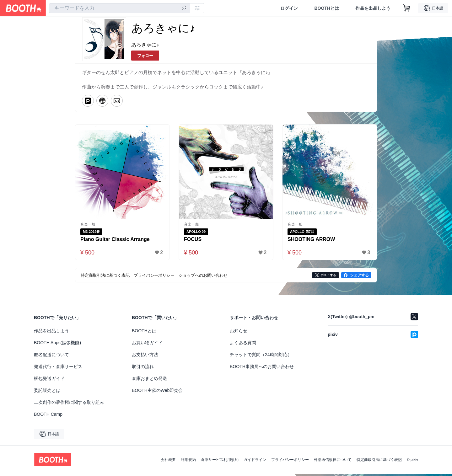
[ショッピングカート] (407, 8)
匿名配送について (51, 357)
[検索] (184, 8)
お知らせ (239, 333)
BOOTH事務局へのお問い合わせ (262, 369)
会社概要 (168, 462)
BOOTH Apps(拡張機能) (57, 345)
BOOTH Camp (48, 416)
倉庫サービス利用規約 (220, 462)
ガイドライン (255, 462)
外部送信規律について (333, 462)
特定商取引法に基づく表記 (379, 462)
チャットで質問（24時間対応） (261, 357)
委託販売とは (47, 393)
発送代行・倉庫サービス (58, 369)
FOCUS (193, 241)
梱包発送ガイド (49, 381)
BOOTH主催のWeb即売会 (157, 393)
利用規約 (188, 462)
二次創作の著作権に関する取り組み (69, 404)
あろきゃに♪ (145, 45)
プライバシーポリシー (290, 462)
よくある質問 (243, 345)
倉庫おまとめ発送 (149, 381)
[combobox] (120, 8)
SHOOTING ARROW (312, 241)
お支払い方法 (145, 357)
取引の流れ (143, 369)
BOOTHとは (327, 8)
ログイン (289, 8)
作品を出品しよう (373, 8)
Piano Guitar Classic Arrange (115, 241)
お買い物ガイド (147, 345)
